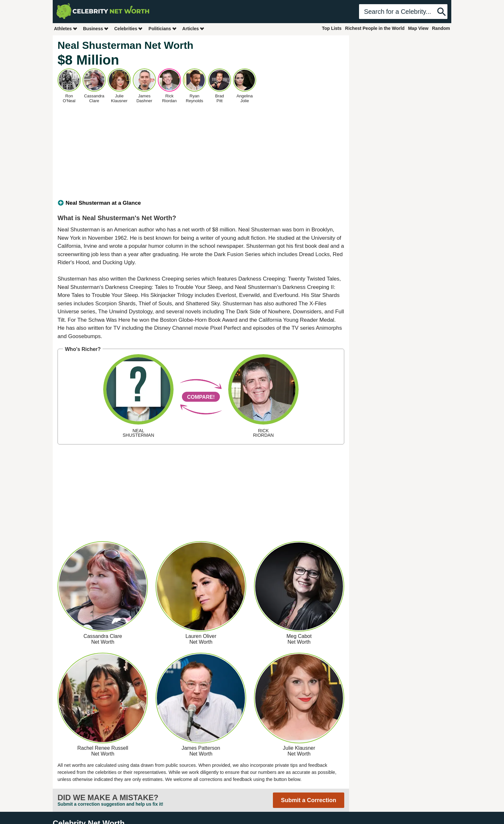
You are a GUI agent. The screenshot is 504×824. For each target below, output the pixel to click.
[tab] (201, 203)
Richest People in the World (375, 28)
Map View (418, 28)
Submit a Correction (309, 800)
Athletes (66, 28)
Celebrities (129, 28)
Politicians (163, 28)
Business (96, 28)
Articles (193, 28)
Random (441, 28)
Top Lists (332, 28)
